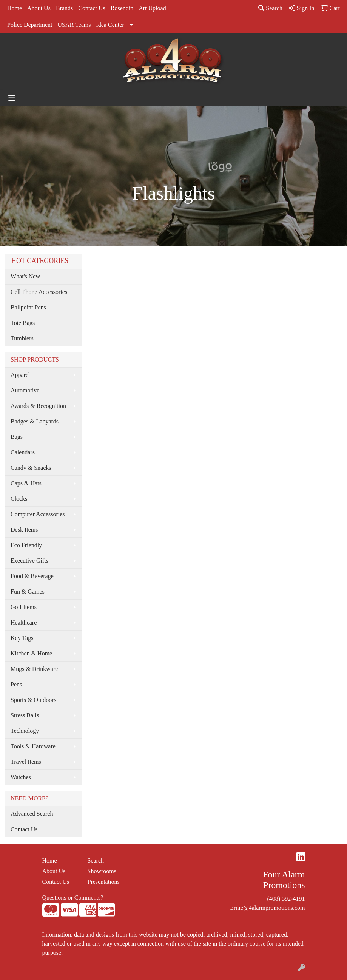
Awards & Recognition (38, 406)
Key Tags (22, 638)
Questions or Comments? (73, 898)
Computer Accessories (38, 514)
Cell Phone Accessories (39, 292)
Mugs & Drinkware (34, 669)
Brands (64, 8)
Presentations (104, 882)
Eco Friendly (26, 545)
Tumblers (22, 338)
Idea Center (110, 25)
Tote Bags (23, 323)
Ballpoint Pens (28, 307)
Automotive (25, 390)
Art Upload (152, 8)
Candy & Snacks (31, 468)
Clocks (19, 499)
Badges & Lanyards (35, 421)
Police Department (30, 25)
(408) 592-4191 (286, 899)
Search (270, 8)
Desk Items (24, 530)
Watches (21, 777)
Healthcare (24, 622)
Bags (17, 437)
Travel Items (26, 762)
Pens (16, 684)
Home (15, 8)
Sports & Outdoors (33, 700)
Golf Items (24, 607)
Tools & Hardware (33, 746)
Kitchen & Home (31, 653)
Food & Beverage (32, 576)
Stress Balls (25, 715)
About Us (39, 8)
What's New (25, 276)
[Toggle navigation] (12, 98)
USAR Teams (74, 25)
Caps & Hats (26, 483)
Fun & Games (28, 592)
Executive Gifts (29, 561)
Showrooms (102, 871)
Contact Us (92, 8)
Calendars (23, 452)
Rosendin (122, 8)
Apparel (20, 375)
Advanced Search (32, 814)
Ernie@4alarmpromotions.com (267, 908)
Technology (25, 731)
